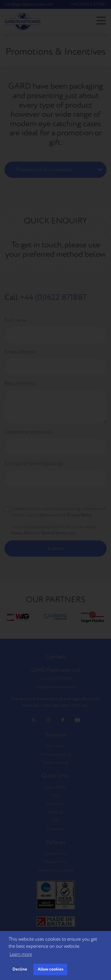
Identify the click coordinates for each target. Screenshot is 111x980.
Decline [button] (20, 969)
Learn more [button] (21, 954)
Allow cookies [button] (50, 969)
